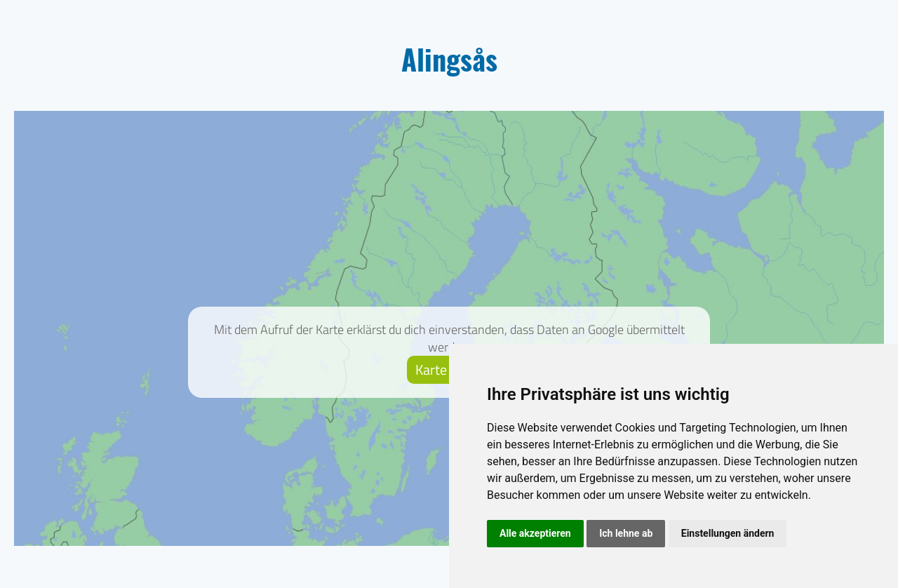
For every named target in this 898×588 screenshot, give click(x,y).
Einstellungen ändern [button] (728, 533)
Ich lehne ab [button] (626, 533)
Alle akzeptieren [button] (535, 533)
